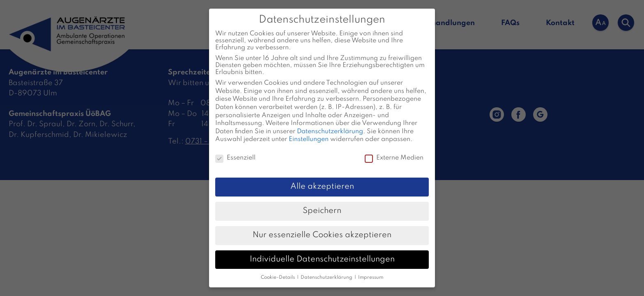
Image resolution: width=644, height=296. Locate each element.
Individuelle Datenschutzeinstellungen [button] (322, 252)
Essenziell (235, 151)
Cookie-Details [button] (278, 271)
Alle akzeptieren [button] (322, 180)
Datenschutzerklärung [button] (327, 271)
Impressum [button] (371, 271)
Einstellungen (309, 133)
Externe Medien (394, 151)
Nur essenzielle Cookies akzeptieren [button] (322, 228)
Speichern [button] (322, 204)
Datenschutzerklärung (330, 125)
